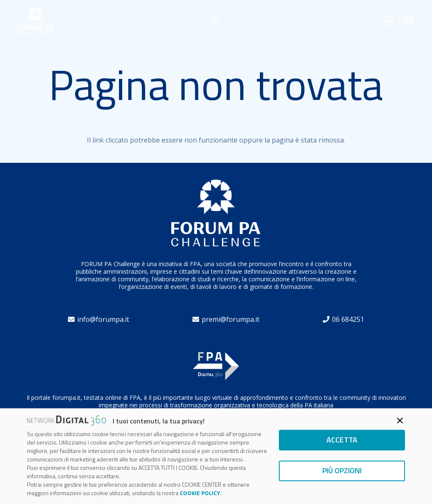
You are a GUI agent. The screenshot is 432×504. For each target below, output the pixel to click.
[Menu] (388, 21)
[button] (410, 21)
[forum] (35, 21)
